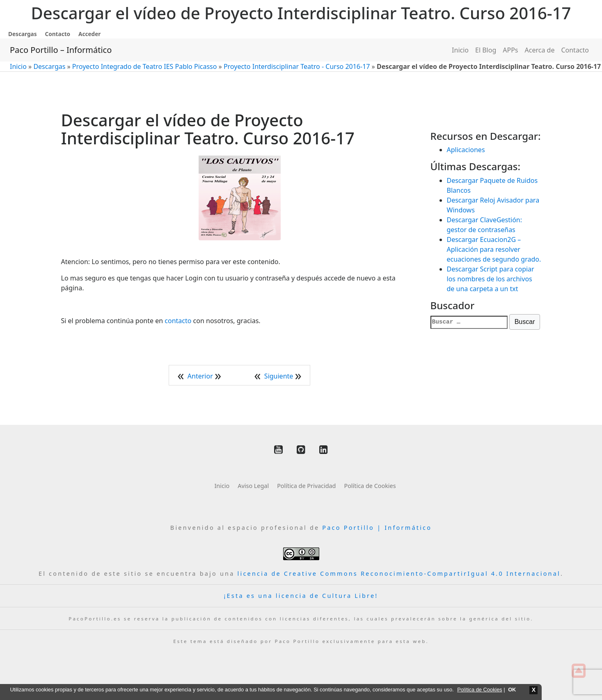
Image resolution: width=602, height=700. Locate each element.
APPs (510, 50)
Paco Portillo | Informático (377, 528)
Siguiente (280, 376)
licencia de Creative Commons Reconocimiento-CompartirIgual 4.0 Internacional (399, 573)
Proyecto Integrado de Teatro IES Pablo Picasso (145, 66)
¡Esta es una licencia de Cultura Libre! (301, 596)
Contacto (58, 34)
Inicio (460, 50)
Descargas (23, 34)
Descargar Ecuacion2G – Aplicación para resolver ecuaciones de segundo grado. (494, 249)
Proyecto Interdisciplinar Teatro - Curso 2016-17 (297, 66)
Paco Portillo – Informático (61, 50)
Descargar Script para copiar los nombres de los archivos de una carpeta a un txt (491, 279)
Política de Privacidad (306, 486)
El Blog (486, 50)
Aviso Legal (253, 486)
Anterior (201, 376)
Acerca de (540, 50)
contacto (178, 321)
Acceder (89, 34)
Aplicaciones (466, 150)
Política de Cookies (370, 486)
